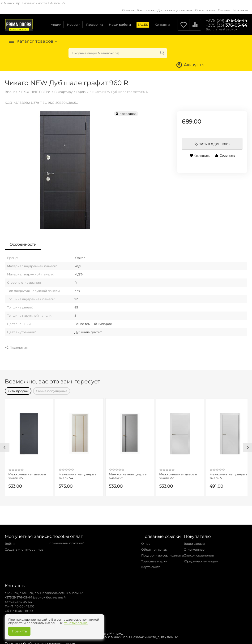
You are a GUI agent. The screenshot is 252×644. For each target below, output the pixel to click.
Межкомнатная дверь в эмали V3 (128, 474)
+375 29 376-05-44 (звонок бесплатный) (36, 595)
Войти (10, 541)
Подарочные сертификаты (162, 553)
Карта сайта (151, 565)
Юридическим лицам (201, 559)
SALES (143, 25)
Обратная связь (154, 547)
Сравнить (225, 156)
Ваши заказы (194, 541)
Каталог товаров (35, 41)
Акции (56, 25)
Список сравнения (199, 553)
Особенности (23, 244)
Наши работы (120, 25)
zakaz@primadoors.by (22, 613)
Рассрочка (146, 10)
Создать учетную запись (24, 547)
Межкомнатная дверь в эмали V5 (27, 474)
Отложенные (194, 547)
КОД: (9, 103)
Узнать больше (76, 623)
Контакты (241, 10)
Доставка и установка (175, 10)
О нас (146, 541)
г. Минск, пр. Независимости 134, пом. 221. (34, 3)
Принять (19, 631)
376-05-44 (226, 21)
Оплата (128, 10)
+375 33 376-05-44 (18, 599)
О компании (205, 10)
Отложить (200, 156)
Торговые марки (154, 559)
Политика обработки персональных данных (40, 641)
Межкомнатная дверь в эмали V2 (178, 474)
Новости (74, 25)
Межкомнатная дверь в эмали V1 (228, 474)
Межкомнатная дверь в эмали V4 (77, 474)
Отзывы (224, 10)
